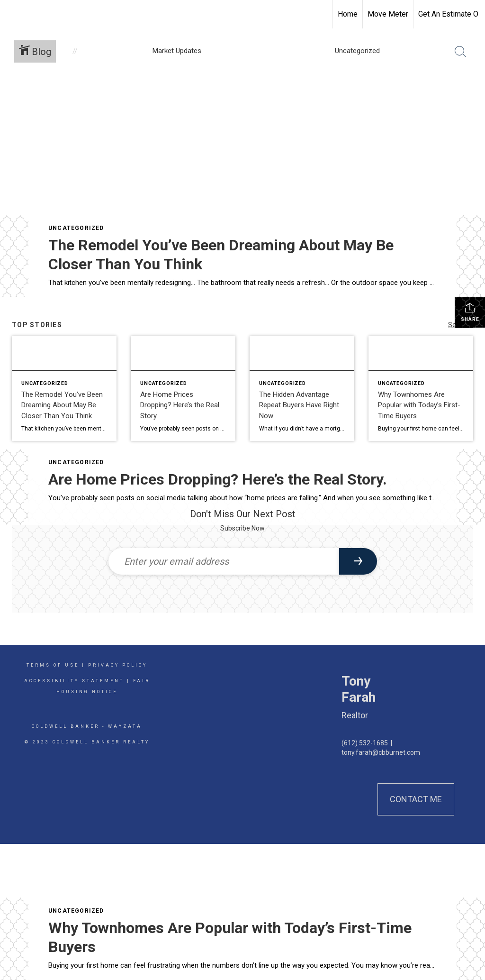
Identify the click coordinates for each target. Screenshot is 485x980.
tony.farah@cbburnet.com (381, 752)
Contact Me (416, 799)
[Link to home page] (12, 14)
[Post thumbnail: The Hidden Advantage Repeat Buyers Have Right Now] (302, 389)
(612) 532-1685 (365, 743)
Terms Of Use (53, 665)
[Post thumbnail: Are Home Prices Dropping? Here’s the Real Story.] (183, 389)
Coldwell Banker (66, 726)
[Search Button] (460, 52)
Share (470, 312)
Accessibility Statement (74, 681)
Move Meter (388, 14)
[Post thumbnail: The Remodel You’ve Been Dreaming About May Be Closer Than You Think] (64, 389)
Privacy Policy (118, 665)
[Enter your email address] (224, 561)
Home (348, 14)
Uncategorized (76, 228)
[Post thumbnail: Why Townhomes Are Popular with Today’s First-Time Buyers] (421, 389)
